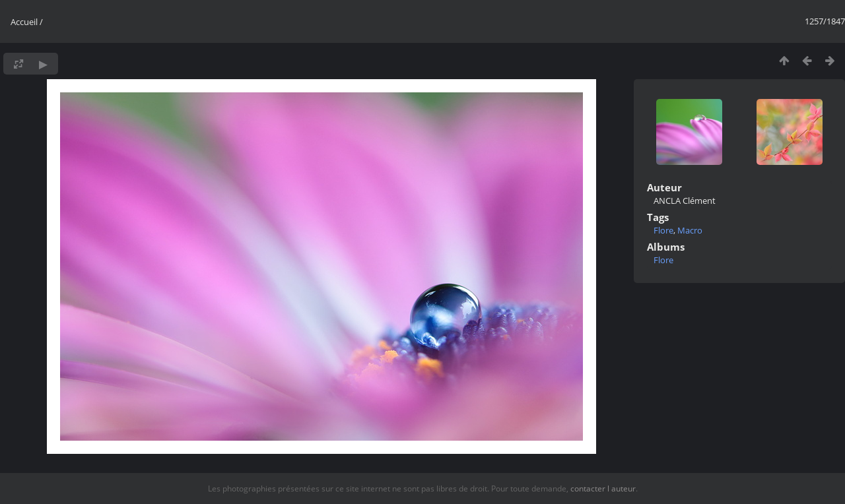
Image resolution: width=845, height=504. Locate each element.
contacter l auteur (603, 488)
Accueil (24, 22)
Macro (690, 230)
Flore (663, 230)
